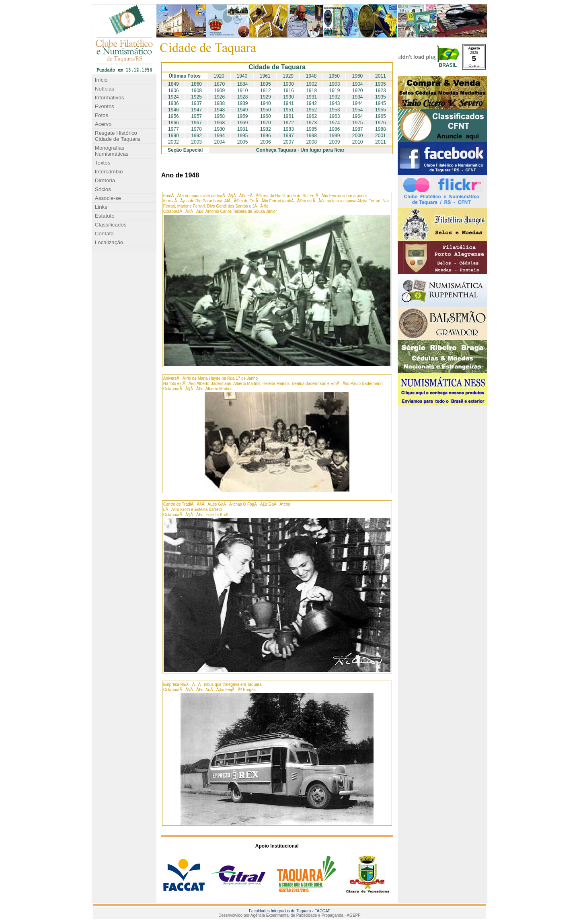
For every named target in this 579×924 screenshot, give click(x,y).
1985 (311, 129)
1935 (381, 97)
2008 (311, 142)
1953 (335, 110)
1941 (288, 103)
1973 (311, 123)
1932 (335, 97)
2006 (266, 142)
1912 (266, 91)
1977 (173, 129)
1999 (335, 136)
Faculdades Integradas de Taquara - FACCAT (289, 911)
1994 (220, 136)
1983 (288, 129)
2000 (358, 136)
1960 (358, 76)
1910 (243, 91)
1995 (243, 136)
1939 (243, 103)
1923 (381, 91)
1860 (196, 84)
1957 (196, 116)
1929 (288, 76)
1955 (381, 110)
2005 (243, 142)
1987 (358, 129)
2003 (196, 142)
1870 (220, 84)
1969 (243, 123)
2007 (288, 142)
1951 (288, 110)
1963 (335, 116)
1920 (219, 76)
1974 (335, 123)
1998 (311, 136)
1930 (288, 97)
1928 (243, 97)
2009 (335, 142)
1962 (311, 116)
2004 (220, 142)
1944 (358, 103)
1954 (358, 110)
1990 (173, 136)
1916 (288, 91)
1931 (311, 97)
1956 (173, 116)
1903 (335, 84)
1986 (335, 129)
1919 (335, 91)
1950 (334, 76)
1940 (242, 76)
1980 (220, 129)
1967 (196, 123)
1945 (381, 103)
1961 (265, 76)
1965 (381, 116)
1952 (311, 110)
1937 (196, 103)
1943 (335, 103)
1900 (288, 84)
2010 (358, 142)
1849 (173, 84)
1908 (196, 91)
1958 (220, 116)
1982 (266, 129)
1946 (173, 110)
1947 (196, 110)
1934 (358, 97)
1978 (196, 129)
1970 (266, 123)
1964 (358, 116)
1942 (311, 103)
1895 (266, 84)
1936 (173, 103)
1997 (288, 136)
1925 (196, 97)
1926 (220, 97)
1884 (243, 84)
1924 (173, 97)
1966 (173, 123)
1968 (220, 123)
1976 (381, 123)
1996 (266, 136)
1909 (220, 91)
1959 (243, 116)
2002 (173, 142)
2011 (381, 76)
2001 (381, 136)
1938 (220, 103)
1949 (243, 110)
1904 (358, 84)
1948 (311, 76)
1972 (288, 123)
